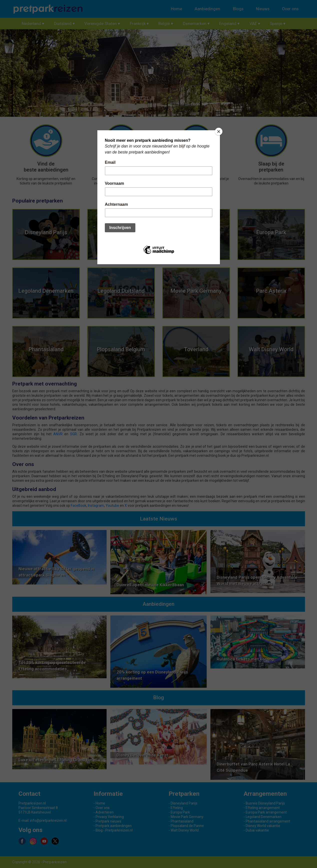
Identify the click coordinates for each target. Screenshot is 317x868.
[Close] (219, 131)
